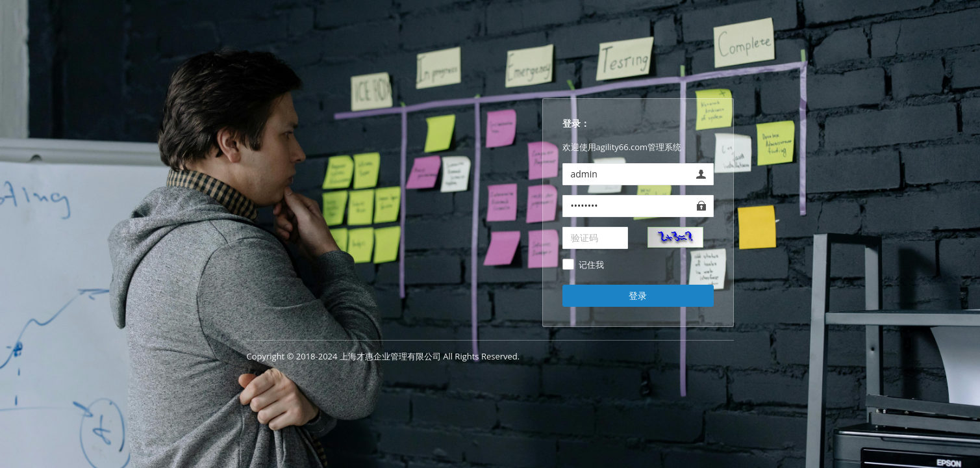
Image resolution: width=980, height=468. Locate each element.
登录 (638, 295)
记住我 (591, 265)
